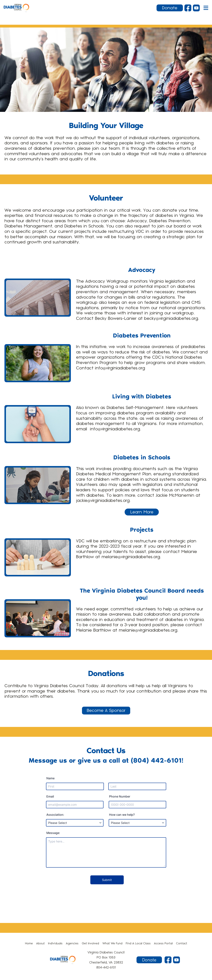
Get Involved (90, 943)
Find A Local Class (138, 943)
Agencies (72, 943)
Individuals (55, 943)
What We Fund (112, 943)
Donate (170, 8)
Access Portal (163, 943)
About (40, 943)
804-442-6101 (106, 967)
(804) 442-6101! (157, 760)
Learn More (142, 512)
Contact (182, 943)
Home (29, 943)
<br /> (106, 833)
